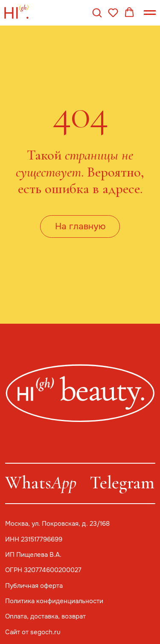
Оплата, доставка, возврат (45, 616)
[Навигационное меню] (150, 13)
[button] (97, 12)
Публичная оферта (34, 586)
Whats (41, 483)
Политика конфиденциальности (54, 601)
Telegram (122, 483)
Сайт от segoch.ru (33, 632)
